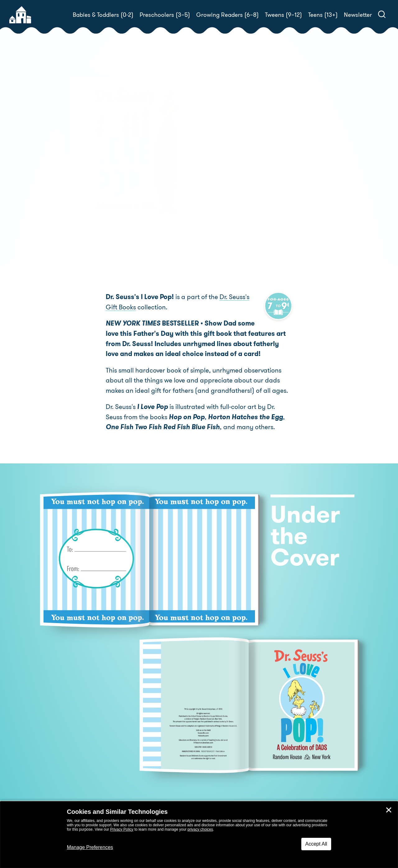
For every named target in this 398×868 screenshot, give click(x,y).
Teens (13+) (323, 15)
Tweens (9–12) (283, 15)
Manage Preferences (90, 847)
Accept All (316, 844)
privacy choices (200, 829)
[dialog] (199, 835)
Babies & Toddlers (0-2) (103, 15)
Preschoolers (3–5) (165, 15)
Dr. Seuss (238, 167)
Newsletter (358, 15)
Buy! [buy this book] (219, 188)
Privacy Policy (122, 829)
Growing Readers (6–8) (227, 15)
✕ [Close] (389, 810)
